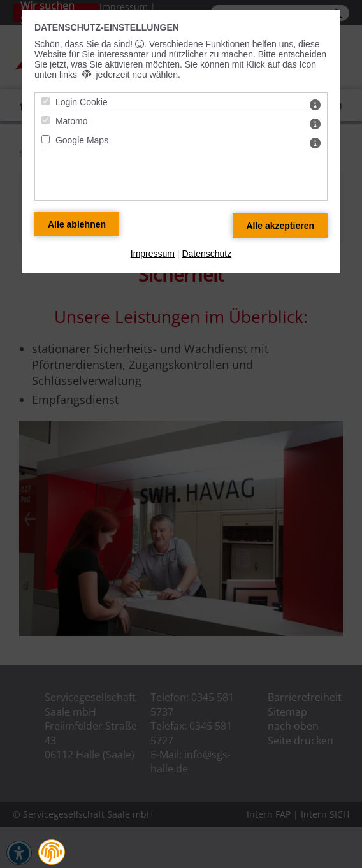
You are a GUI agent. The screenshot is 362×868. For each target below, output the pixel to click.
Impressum (153, 254)
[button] (52, 852)
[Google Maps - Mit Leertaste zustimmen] (46, 139)
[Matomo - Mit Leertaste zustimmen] (46, 120)
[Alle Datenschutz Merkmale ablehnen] (77, 224)
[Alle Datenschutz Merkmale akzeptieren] (280, 226)
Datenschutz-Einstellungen (107, 27)
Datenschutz (206, 254)
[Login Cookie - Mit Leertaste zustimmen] (46, 101)
